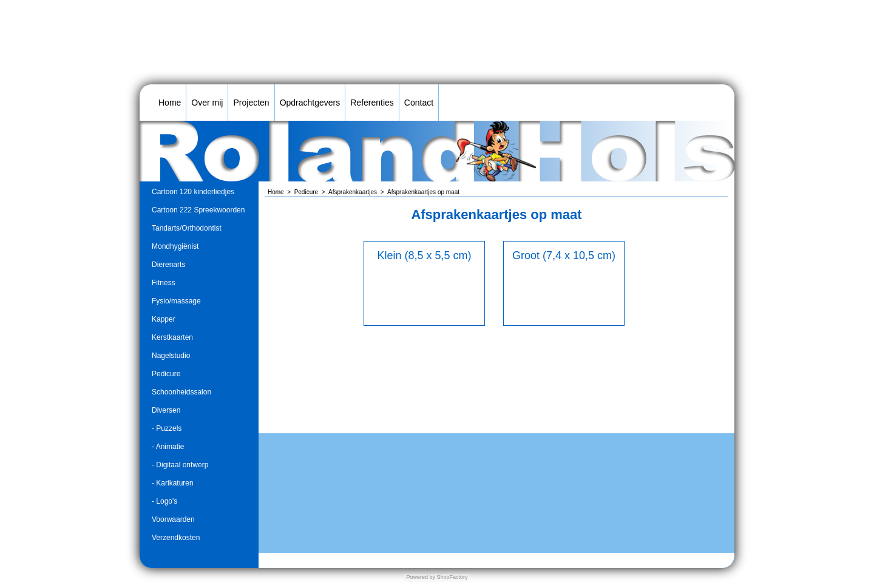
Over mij (207, 103)
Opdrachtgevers (310, 103)
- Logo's (164, 501)
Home (170, 103)
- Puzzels (167, 428)
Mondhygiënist (175, 246)
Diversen (166, 410)
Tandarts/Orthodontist (187, 228)
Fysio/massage (176, 301)
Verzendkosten (176, 538)
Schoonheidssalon (181, 392)
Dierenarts (168, 265)
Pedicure (166, 374)
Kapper (164, 319)
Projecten (251, 103)
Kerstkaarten (172, 337)
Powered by (421, 577)
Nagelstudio (171, 356)
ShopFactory (452, 577)
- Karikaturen (173, 483)
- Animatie (168, 447)
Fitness (164, 283)
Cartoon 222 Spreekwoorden (198, 210)
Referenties (372, 103)
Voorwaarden (173, 519)
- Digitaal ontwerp (180, 465)
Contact (419, 103)
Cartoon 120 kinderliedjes (193, 192)
